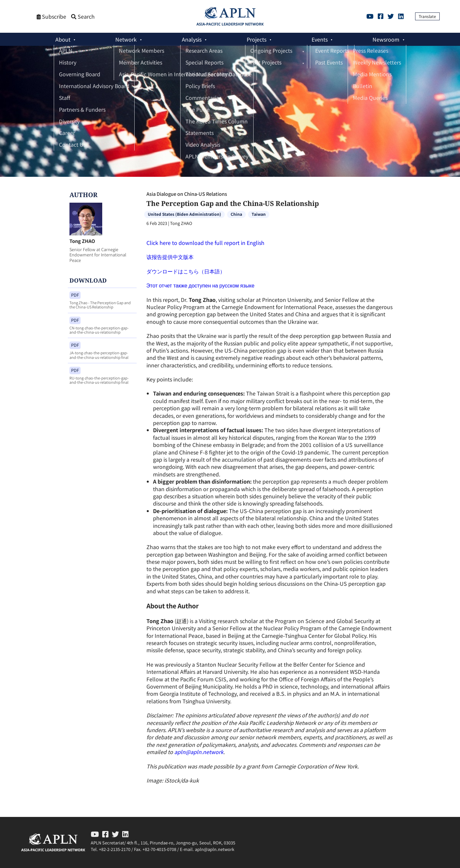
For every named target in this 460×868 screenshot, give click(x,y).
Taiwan (259, 214)
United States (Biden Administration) (184, 214)
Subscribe (51, 17)
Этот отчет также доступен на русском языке (201, 285)
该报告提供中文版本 (170, 257)
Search (83, 17)
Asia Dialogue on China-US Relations (187, 194)
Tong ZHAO (82, 241)
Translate (427, 16)
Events (320, 39)
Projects (257, 39)
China (236, 214)
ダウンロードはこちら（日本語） (186, 271)
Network (126, 39)
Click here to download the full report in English (205, 243)
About (63, 39)
